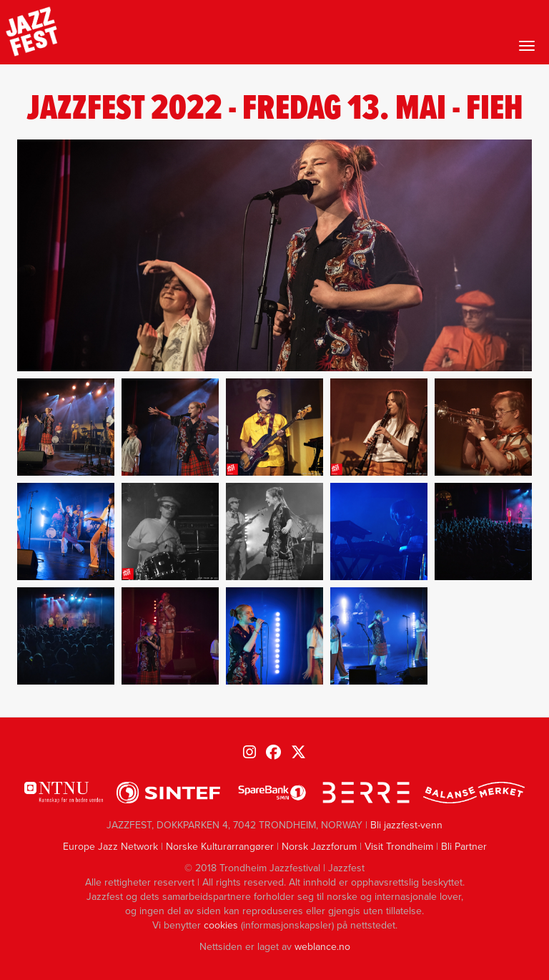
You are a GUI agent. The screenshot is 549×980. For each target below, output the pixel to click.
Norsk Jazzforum (319, 847)
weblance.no (322, 947)
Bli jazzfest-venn (406, 825)
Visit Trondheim (399, 847)
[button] (66, 427)
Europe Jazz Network (110, 847)
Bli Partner (464, 847)
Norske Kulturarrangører (220, 847)
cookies (221, 925)
